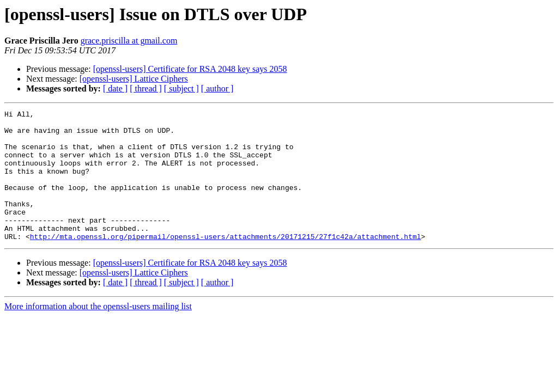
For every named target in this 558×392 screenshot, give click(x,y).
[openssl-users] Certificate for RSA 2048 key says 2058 (190, 69)
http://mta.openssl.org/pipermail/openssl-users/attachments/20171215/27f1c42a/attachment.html (226, 262)
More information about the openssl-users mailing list (98, 332)
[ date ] (115, 88)
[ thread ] (146, 88)
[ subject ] (181, 88)
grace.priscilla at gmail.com (129, 41)
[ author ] (217, 88)
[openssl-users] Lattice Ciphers (134, 79)
